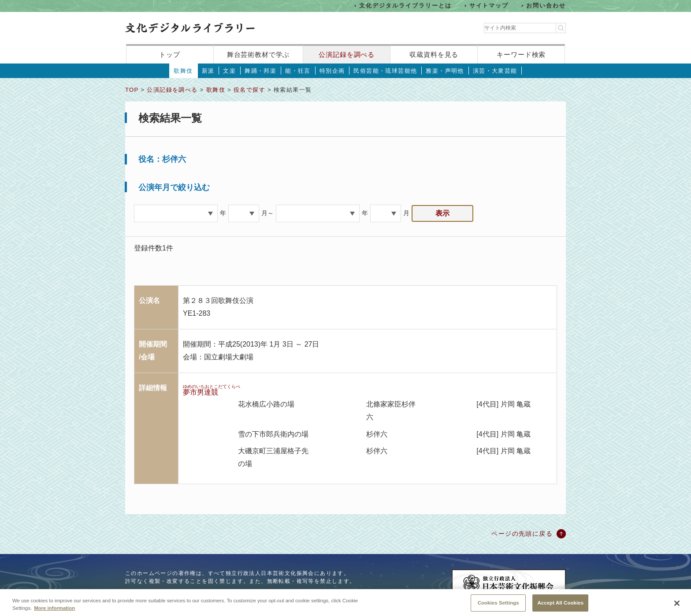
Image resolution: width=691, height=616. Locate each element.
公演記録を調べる (347, 54)
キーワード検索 (521, 54)
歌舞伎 (183, 71)
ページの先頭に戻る (522, 534)
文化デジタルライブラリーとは (405, 6)
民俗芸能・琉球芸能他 (385, 71)
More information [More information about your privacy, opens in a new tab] (54, 612)
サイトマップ (489, 6)
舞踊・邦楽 (260, 71)
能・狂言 (298, 71)
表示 (442, 213)
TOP (132, 90)
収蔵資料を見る (434, 54)
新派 (208, 71)
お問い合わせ (546, 6)
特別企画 (332, 71)
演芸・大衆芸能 (495, 71)
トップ (170, 54)
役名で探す (249, 90)
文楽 (229, 71)
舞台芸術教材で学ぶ (258, 54)
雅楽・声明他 (445, 71)
